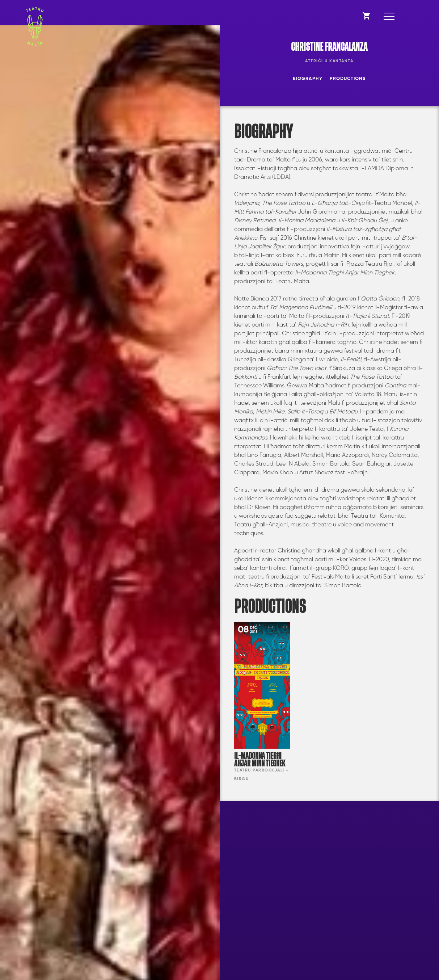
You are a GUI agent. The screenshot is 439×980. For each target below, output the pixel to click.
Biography (308, 79)
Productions (348, 79)
